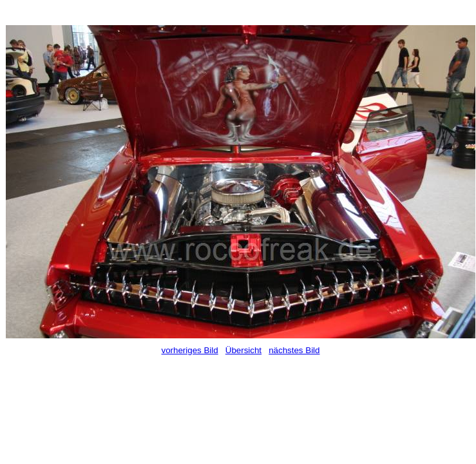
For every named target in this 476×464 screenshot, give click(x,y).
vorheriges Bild (190, 350)
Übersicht (243, 350)
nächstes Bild (294, 350)
